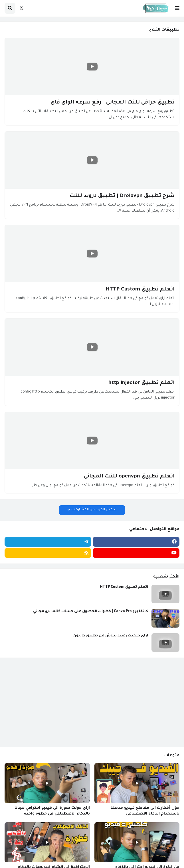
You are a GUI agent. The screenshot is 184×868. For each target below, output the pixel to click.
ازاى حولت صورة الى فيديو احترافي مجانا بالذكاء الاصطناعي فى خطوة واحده (52, 811)
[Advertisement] (92, 702)
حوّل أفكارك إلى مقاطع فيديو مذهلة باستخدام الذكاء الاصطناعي (145, 811)
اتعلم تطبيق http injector (141, 383)
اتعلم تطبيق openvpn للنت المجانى (129, 477)
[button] (177, 8)
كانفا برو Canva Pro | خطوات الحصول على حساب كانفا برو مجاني (91, 612)
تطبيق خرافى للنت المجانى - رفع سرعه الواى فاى (113, 103)
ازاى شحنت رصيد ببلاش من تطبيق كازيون (111, 636)
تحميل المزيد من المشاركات (94, 510)
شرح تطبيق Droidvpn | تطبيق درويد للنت (122, 196)
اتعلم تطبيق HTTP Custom (140, 290)
